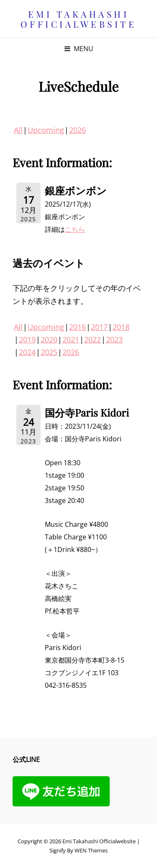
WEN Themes (91, 850)
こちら (75, 229)
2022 (93, 339)
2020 (49, 339)
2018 (121, 327)
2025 (49, 352)
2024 (27, 352)
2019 (27, 339)
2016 (77, 327)
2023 (114, 339)
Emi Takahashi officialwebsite (79, 19)
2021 (71, 339)
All (18, 130)
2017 (99, 327)
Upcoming (46, 130)
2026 (77, 130)
